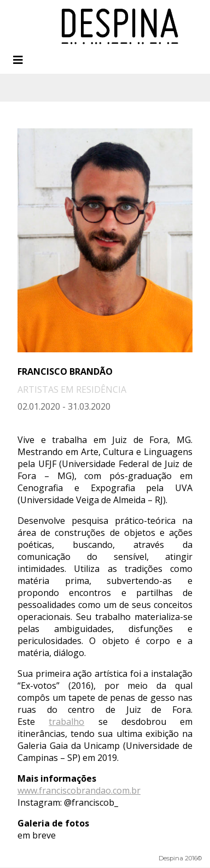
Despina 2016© (180, 858)
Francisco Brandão (65, 371)
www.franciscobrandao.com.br (79, 790)
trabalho (66, 722)
